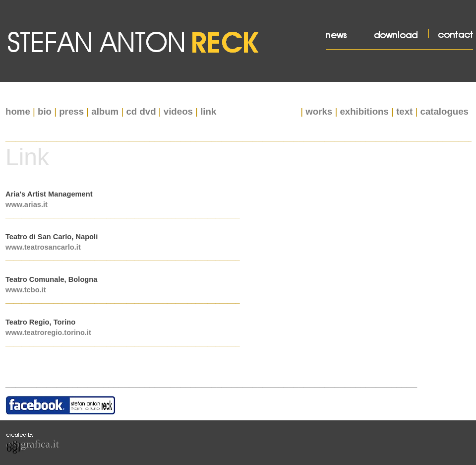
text (404, 111)
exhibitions (364, 111)
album (105, 111)
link (208, 111)
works (319, 111)
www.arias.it (27, 204)
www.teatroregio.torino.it (48, 332)
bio (45, 111)
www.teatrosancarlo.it (43, 247)
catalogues (445, 111)
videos (178, 111)
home (18, 111)
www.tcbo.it (26, 290)
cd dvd (141, 111)
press (71, 111)
